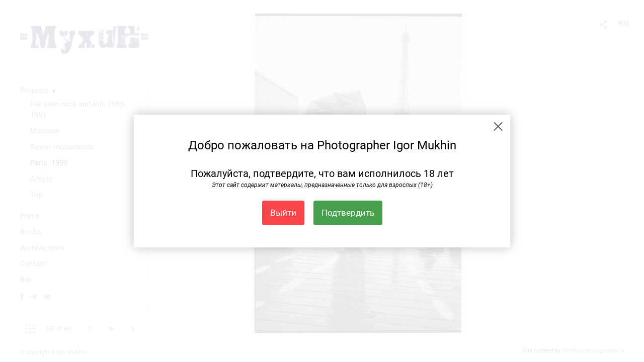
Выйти (283, 213)
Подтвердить (348, 213)
